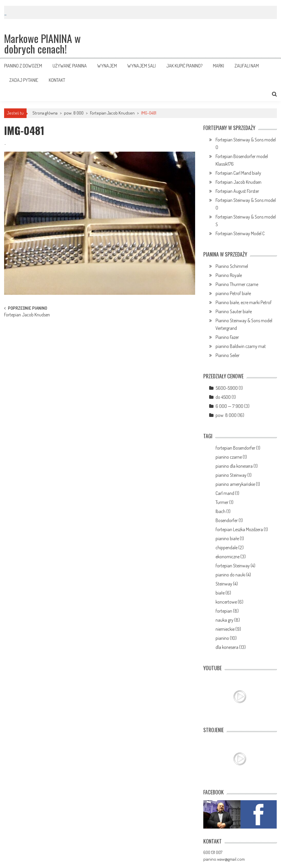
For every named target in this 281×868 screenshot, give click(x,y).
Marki (218, 66)
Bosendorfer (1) (229, 520)
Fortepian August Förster (237, 191)
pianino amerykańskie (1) (238, 484)
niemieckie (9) (228, 629)
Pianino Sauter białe (234, 311)
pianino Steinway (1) (234, 475)
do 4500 (223, 397)
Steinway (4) (227, 584)
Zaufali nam (247, 66)
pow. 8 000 (74, 113)
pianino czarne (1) (231, 457)
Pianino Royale (229, 275)
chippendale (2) (230, 548)
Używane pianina (70, 66)
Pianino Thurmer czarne (237, 284)
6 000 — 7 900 (229, 406)
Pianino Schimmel (232, 266)
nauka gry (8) (228, 620)
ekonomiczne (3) (231, 557)
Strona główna (45, 113)
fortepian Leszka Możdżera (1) (242, 529)
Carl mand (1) (227, 493)
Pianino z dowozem (23, 66)
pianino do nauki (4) (233, 575)
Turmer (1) (224, 502)
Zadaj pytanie (24, 80)
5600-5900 (227, 388)
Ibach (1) (223, 511)
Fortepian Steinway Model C (240, 233)
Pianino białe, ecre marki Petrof (244, 302)
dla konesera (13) (231, 647)
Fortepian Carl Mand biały (238, 173)
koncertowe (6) (229, 602)
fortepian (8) (227, 611)
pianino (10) (226, 638)
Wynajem (107, 66)
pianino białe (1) (230, 538)
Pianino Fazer (227, 337)
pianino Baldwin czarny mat (241, 346)
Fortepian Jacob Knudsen (112, 113)
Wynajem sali (142, 66)
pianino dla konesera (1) (237, 466)
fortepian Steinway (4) (235, 566)
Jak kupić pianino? (184, 66)
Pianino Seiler (228, 355)
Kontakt (57, 80)
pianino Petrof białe (233, 293)
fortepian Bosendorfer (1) (238, 448)
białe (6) (223, 593)
